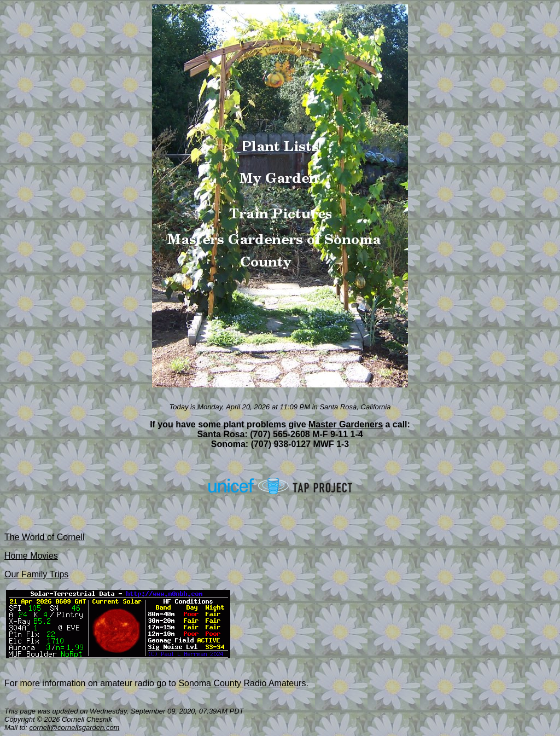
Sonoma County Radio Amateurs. (243, 683)
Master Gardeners (346, 424)
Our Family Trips (36, 574)
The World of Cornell (44, 537)
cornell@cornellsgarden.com (75, 728)
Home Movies (31, 556)
